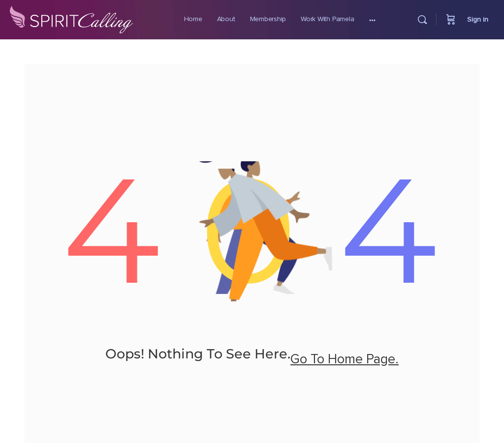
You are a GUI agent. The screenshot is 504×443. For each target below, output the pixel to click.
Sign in (478, 20)
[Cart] (451, 20)
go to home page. (345, 360)
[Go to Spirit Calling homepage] (71, 18)
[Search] (422, 20)
